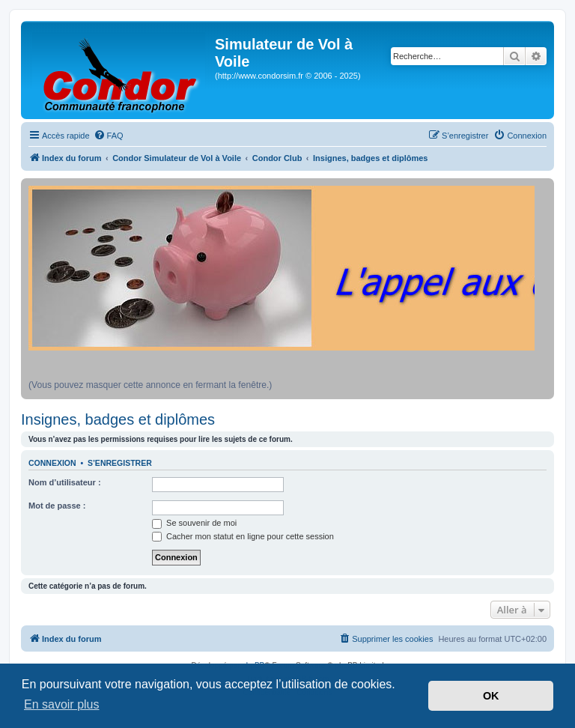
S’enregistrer (120, 463)
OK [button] (491, 696)
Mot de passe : (57, 506)
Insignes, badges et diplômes (118, 419)
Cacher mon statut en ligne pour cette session (243, 536)
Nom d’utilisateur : (65, 482)
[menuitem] (109, 136)
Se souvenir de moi (194, 523)
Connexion (52, 463)
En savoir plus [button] (62, 704)
